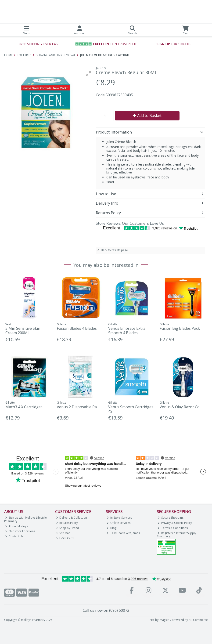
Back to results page (114, 250)
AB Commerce (198, 620)
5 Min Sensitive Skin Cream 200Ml (23, 331)
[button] (89, 74)
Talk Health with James (123, 533)
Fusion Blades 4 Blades (77, 328)
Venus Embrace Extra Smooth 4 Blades (127, 331)
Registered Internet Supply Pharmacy (176, 535)
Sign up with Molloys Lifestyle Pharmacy (25, 519)
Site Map (63, 533)
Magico (165, 620)
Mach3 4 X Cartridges (24, 407)
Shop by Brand (68, 528)
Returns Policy (67, 523)
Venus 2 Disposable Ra (77, 407)
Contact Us (14, 536)
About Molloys (16, 526)
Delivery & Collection (72, 518)
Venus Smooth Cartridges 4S (131, 409)
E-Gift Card (65, 538)
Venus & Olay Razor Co (180, 407)
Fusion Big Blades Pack (180, 328)
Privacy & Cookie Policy (175, 523)
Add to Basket (147, 116)
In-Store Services (119, 518)
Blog (112, 528)
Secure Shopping (171, 518)
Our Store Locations (20, 531)
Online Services (119, 523)
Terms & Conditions (173, 528)
